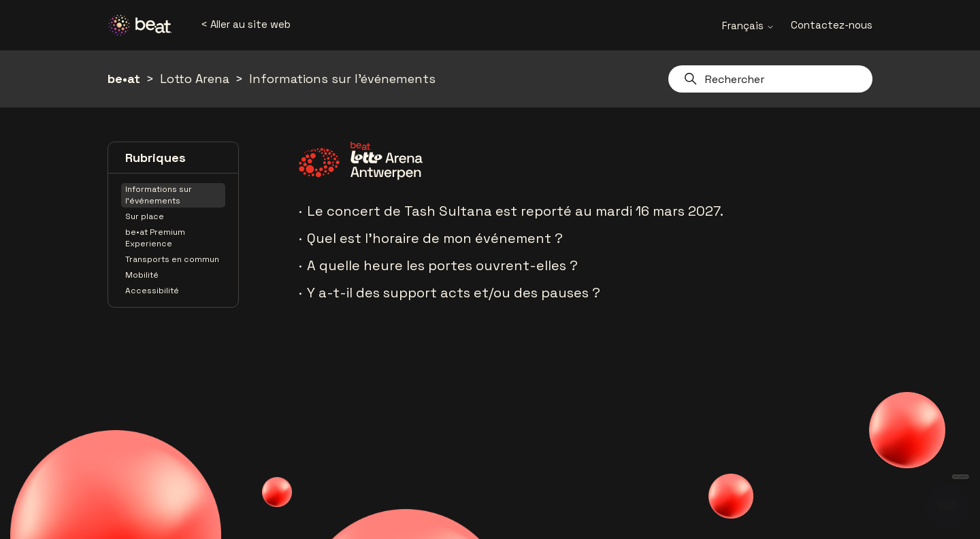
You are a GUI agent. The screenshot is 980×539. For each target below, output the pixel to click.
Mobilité (142, 275)
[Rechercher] (770, 79)
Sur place (145, 216)
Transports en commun (172, 259)
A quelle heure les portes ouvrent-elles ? (442, 265)
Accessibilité (152, 291)
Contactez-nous (832, 25)
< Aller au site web (246, 24)
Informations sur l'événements (342, 79)
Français (748, 26)
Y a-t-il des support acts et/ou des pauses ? (454, 293)
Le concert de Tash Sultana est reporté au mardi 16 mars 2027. (515, 211)
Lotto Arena (195, 79)
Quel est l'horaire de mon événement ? (435, 238)
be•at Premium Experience (155, 238)
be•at (124, 79)
